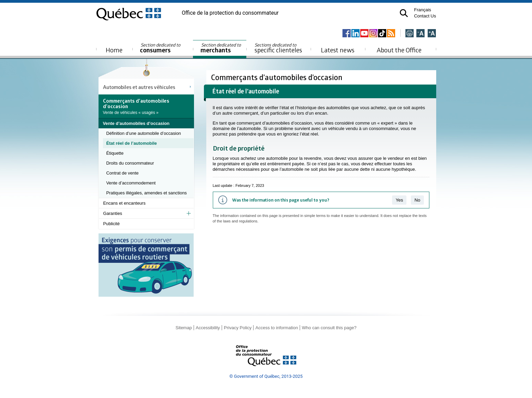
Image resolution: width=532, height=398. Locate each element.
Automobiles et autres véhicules (139, 87)
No (417, 200)
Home (114, 50)
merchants (221, 48)
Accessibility (208, 328)
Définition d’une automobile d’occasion (144, 133)
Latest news (338, 50)
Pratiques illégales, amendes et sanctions (147, 193)
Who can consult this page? (329, 328)
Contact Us (425, 16)
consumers (161, 48)
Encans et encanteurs (125, 203)
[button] (404, 13)
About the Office (399, 50)
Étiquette (115, 153)
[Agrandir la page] (432, 34)
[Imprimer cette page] (410, 34)
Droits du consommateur (130, 163)
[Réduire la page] (420, 34)
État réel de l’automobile (132, 143)
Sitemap (184, 328)
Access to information (277, 328)
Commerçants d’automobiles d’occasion (278, 77)
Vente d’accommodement (131, 183)
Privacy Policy (238, 328)
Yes (399, 200)
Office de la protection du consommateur (230, 13)
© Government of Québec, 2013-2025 (266, 376)
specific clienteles (278, 48)
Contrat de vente (123, 173)
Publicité (112, 224)
